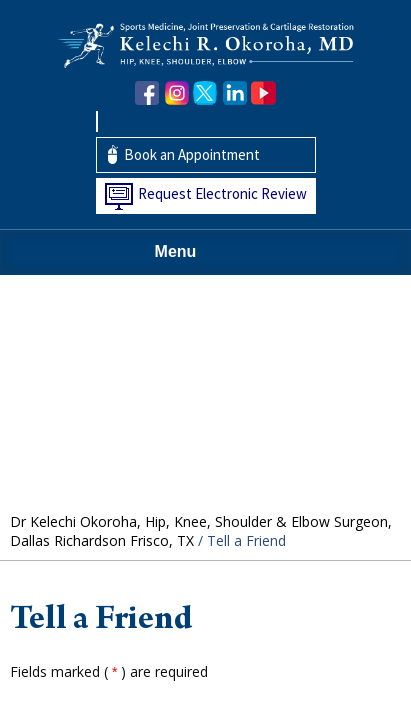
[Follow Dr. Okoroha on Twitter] (205, 93)
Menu (201, 253)
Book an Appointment (192, 154)
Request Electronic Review (222, 193)
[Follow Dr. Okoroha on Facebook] (147, 93)
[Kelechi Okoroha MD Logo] (206, 43)
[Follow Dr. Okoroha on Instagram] (176, 93)
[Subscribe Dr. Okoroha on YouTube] (263, 93)
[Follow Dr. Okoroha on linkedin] (234, 93)
